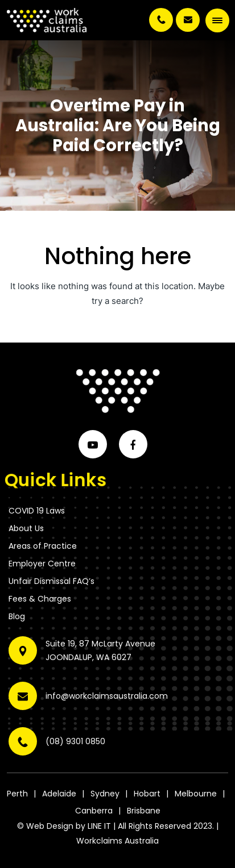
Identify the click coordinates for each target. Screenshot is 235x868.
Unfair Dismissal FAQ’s (51, 581)
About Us (26, 528)
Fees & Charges (40, 599)
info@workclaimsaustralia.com (188, 20)
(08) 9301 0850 (161, 20)
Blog (17, 616)
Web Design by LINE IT (69, 826)
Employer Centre (42, 564)
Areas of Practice (43, 546)
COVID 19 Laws (37, 511)
